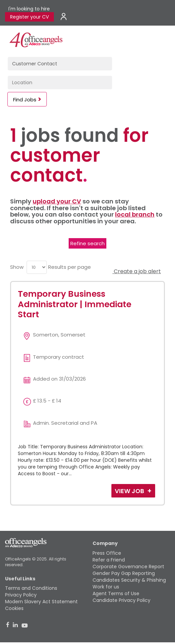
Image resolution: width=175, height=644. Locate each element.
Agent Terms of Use (116, 593)
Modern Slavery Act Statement (41, 602)
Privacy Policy (21, 595)
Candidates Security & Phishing (129, 580)
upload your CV (57, 201)
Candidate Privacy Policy (121, 600)
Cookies (14, 608)
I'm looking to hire (29, 9)
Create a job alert (137, 271)
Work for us (106, 587)
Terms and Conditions (31, 588)
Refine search (87, 243)
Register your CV (29, 17)
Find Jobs (25, 100)
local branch (135, 214)
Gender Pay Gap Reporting (124, 573)
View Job (130, 491)
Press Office (107, 553)
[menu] (37, 267)
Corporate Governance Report (128, 567)
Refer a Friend (109, 560)
